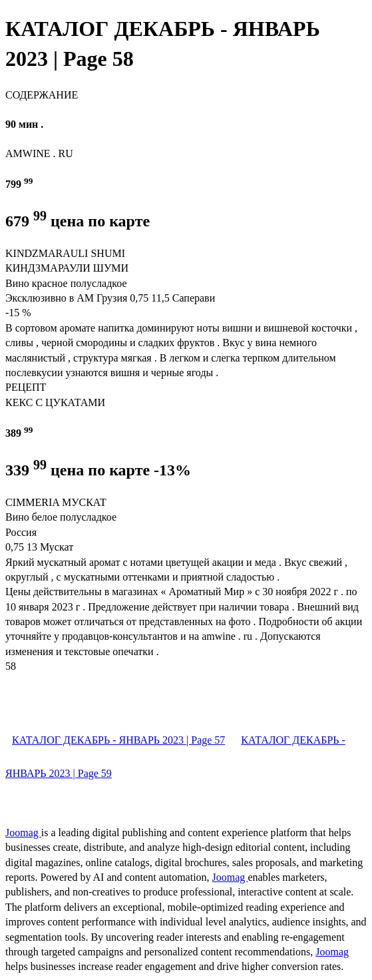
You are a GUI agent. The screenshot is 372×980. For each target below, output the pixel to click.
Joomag (23, 833)
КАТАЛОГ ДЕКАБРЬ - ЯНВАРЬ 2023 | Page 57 (118, 740)
